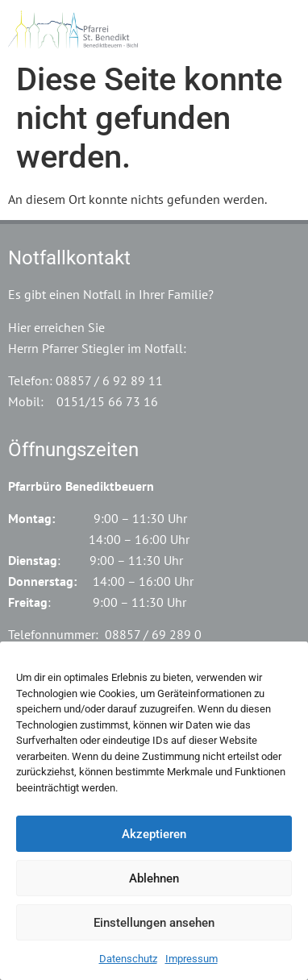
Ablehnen (154, 878)
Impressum (191, 959)
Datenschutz (128, 959)
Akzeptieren (154, 834)
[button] (287, 27)
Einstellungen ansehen (154, 923)
